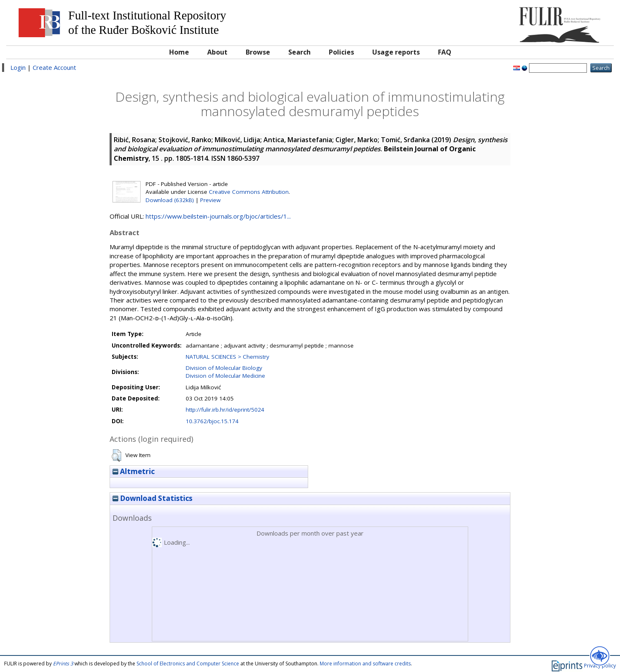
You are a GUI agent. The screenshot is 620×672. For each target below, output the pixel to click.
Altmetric (134, 471)
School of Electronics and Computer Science (188, 664)
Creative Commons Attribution (249, 192)
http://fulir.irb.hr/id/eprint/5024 (225, 410)
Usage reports (396, 52)
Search (299, 52)
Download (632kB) (170, 200)
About (217, 52)
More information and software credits (365, 664)
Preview (210, 200)
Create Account (54, 67)
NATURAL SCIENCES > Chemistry (227, 357)
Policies (341, 52)
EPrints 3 (63, 664)
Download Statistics (152, 498)
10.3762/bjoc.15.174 (212, 421)
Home (179, 52)
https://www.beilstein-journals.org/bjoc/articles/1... (218, 216)
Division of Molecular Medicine (225, 376)
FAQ (445, 52)
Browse (258, 52)
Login (18, 67)
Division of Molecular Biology (224, 368)
